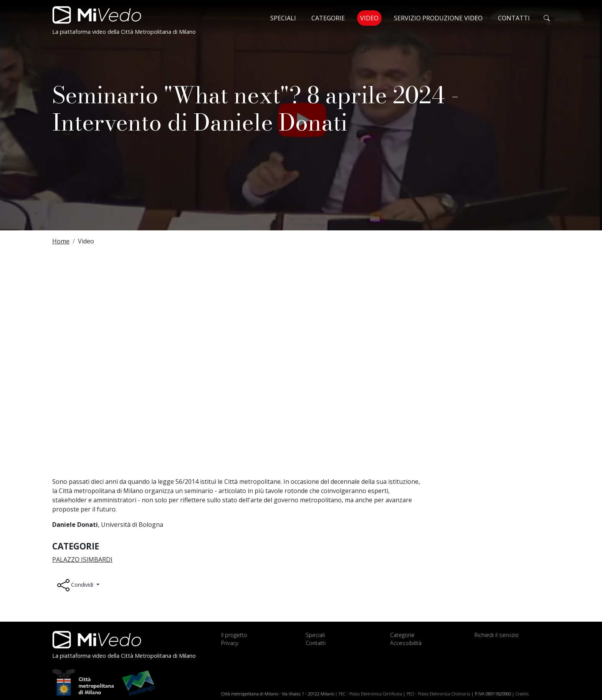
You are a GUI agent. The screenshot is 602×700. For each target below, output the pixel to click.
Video (371, 18)
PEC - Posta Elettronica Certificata (370, 694)
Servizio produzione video (438, 18)
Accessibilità (406, 643)
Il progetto (234, 635)
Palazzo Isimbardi (82, 559)
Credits (522, 694)
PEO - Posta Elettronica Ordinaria (438, 694)
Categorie (328, 18)
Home (61, 241)
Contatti (514, 18)
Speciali (283, 18)
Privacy (230, 643)
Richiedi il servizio (497, 635)
